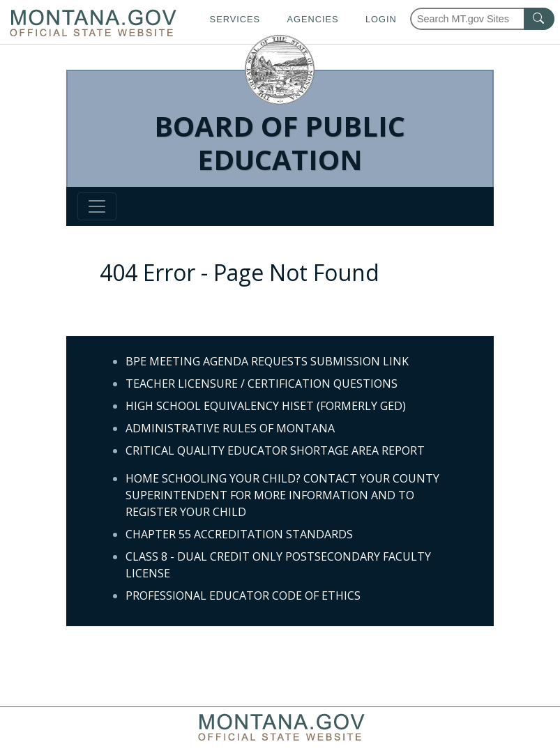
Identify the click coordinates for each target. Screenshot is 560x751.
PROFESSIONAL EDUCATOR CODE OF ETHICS (243, 596)
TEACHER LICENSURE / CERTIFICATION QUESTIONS (262, 384)
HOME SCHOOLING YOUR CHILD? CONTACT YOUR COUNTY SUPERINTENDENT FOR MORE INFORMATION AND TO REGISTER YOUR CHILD (282, 495)
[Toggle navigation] (97, 206)
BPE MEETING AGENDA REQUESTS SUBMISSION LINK (267, 361)
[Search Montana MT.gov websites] (482, 19)
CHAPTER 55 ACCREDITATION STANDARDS (239, 534)
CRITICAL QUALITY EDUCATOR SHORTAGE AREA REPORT (275, 450)
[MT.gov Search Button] (539, 19)
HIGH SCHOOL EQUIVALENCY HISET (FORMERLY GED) (266, 406)
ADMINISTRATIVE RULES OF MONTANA (230, 428)
